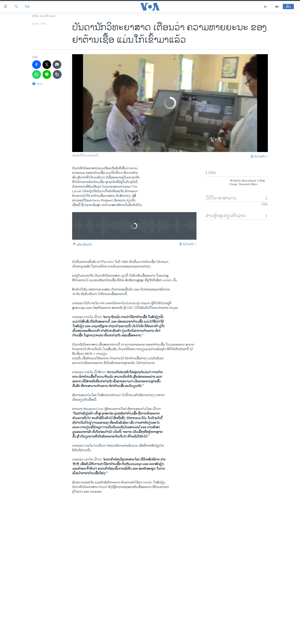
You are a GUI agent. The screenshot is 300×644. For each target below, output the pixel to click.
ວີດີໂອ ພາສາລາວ (237, 198)
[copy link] (57, 74)
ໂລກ (27, 7)
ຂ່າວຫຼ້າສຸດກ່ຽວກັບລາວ (237, 216)
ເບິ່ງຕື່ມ (265, 204)
